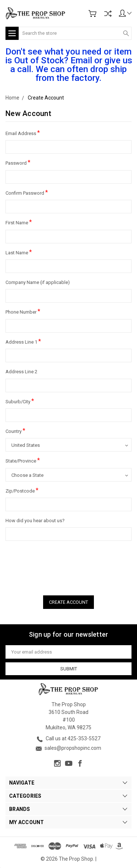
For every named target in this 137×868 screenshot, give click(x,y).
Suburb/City (20, 401)
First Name (19, 222)
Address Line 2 (21, 372)
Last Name (19, 252)
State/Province (23, 460)
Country (15, 431)
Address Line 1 (23, 341)
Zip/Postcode (22, 490)
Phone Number (23, 311)
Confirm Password (27, 192)
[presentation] (61, 566)
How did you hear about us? (35, 521)
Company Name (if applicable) (38, 282)
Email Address (23, 133)
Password (18, 162)
